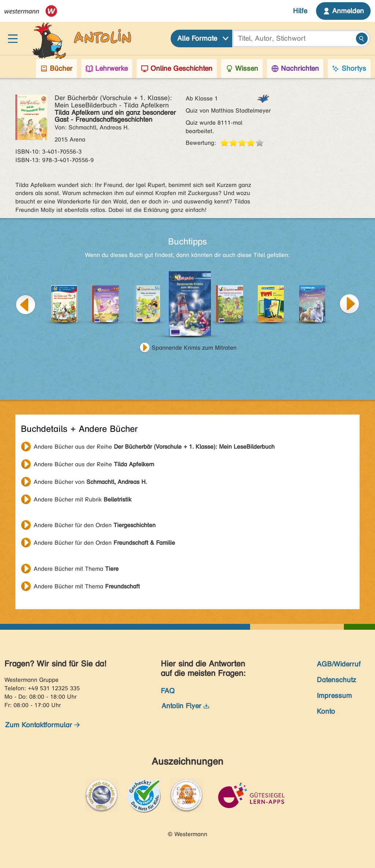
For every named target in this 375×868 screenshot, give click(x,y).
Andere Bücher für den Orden (95, 525)
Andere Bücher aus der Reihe (154, 447)
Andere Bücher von (90, 482)
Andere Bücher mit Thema (76, 569)
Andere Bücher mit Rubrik (83, 499)
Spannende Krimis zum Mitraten (194, 348)
